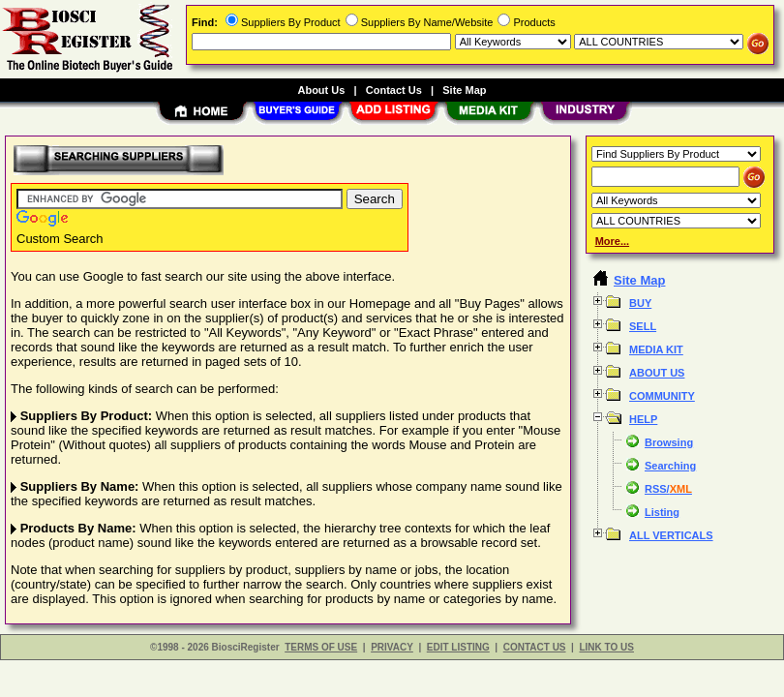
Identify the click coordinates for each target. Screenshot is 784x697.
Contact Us (394, 90)
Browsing (669, 442)
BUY (640, 303)
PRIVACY (392, 647)
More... (612, 241)
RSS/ (668, 489)
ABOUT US (657, 373)
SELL (643, 326)
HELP (643, 419)
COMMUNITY (662, 396)
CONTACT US (535, 647)
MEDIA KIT (656, 349)
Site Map (464, 90)
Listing (662, 512)
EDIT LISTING (458, 647)
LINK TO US (606, 647)
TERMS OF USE (321, 647)
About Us (321, 90)
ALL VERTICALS (671, 535)
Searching (670, 466)
